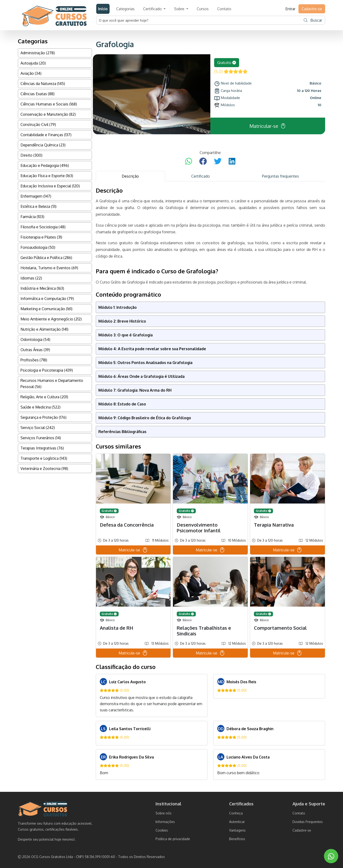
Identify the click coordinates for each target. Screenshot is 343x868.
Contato (224, 9)
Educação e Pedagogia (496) (45, 165)
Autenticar (237, 822)
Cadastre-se (302, 830)
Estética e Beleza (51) (38, 206)
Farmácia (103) (32, 217)
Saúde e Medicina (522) (40, 407)
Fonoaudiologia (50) (38, 247)
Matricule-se (133, 550)
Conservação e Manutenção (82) (48, 114)
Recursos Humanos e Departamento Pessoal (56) (52, 384)
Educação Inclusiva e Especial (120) (50, 186)
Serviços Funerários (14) (41, 438)
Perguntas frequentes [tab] (280, 176)
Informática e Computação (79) (47, 299)
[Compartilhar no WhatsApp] (189, 161)
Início (103, 9)
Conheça (236, 813)
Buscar (313, 20)
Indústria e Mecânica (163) (42, 288)
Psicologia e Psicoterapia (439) (47, 370)
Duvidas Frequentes (308, 822)
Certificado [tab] (201, 176)
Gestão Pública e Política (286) (46, 258)
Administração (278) (38, 53)
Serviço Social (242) (38, 428)
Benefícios (237, 839)
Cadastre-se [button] (312, 9)
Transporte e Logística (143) (44, 458)
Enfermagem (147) (36, 196)
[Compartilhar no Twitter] (218, 161)
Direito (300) (31, 155)
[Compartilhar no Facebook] (203, 161)
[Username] (199, 20)
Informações (165, 822)
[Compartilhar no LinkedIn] (232, 161)
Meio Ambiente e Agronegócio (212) (51, 319)
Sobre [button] (180, 9)
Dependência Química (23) (43, 145)
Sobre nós (164, 813)
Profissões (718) (34, 360)
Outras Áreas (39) (35, 350)
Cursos (203, 9)
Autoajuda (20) (33, 63)
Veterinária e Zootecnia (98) (44, 469)
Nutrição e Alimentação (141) (44, 329)
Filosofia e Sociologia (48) (43, 227)
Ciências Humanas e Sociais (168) (49, 104)
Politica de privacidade (173, 839)
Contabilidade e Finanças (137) (46, 135)
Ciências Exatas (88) (38, 94)
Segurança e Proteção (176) (43, 417)
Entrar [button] (290, 9)
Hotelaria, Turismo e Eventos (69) (49, 268)
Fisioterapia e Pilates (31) (41, 237)
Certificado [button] (153, 9)
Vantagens (237, 830)
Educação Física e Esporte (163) (47, 176)
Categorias (125, 9)
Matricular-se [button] (268, 126)
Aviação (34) (31, 73)
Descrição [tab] (130, 176)
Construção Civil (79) (38, 125)
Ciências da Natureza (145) (43, 84)
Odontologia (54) (35, 339)
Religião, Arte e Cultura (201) (44, 397)
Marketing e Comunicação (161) (46, 309)
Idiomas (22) (31, 278)
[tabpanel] (211, 483)
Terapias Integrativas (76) (42, 448)
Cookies (162, 830)
